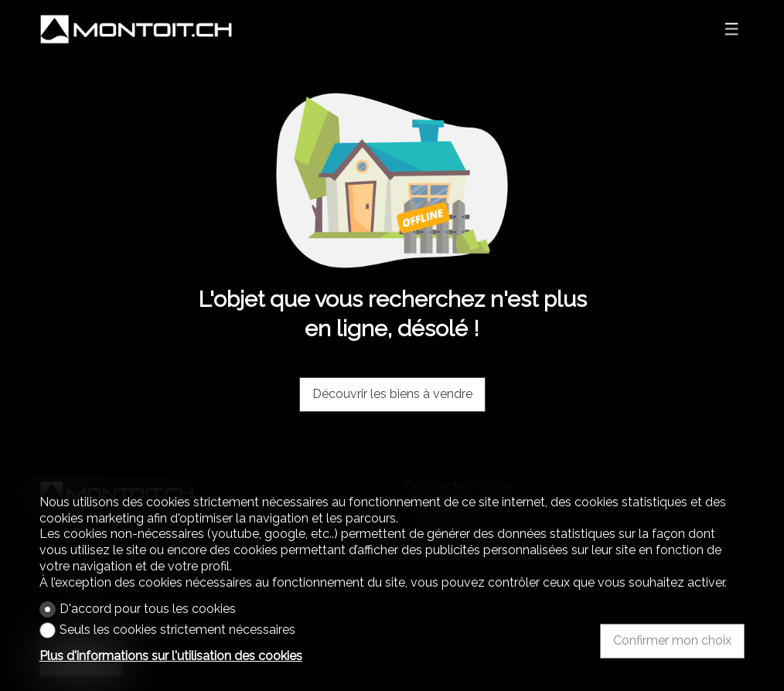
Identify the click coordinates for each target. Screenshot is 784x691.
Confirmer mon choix (672, 640)
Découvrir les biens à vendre (392, 394)
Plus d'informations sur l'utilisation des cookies (171, 656)
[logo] (136, 29)
